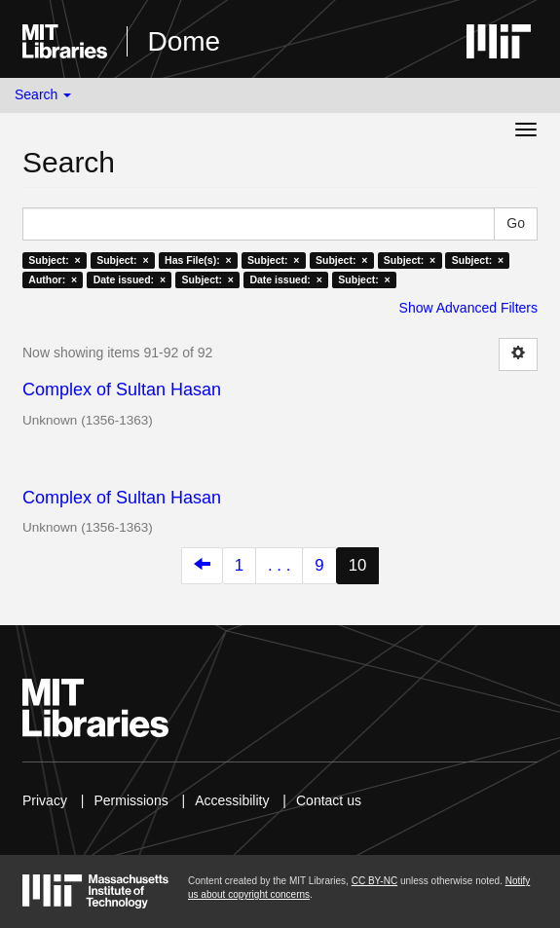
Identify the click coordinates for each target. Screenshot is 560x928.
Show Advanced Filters (468, 308)
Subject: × (54, 260)
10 (358, 565)
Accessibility (232, 800)
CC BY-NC (374, 881)
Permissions (131, 800)
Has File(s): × (198, 260)
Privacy (45, 800)
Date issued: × (130, 279)
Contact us (329, 800)
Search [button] (43, 94)
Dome (184, 41)
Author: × (53, 279)
